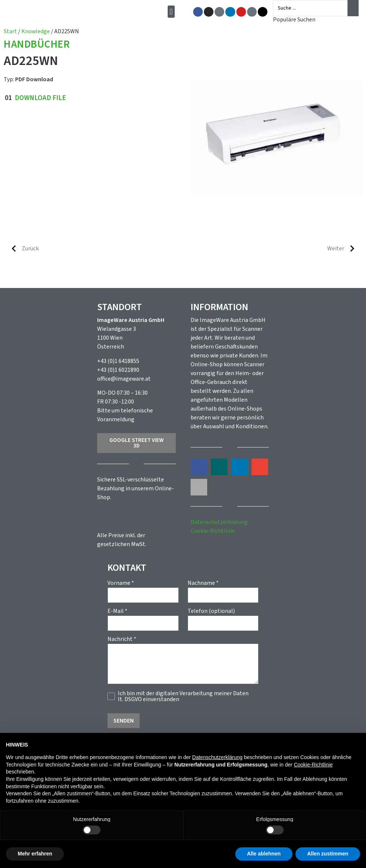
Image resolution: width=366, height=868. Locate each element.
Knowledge (36, 31)
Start (10, 31)
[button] (173, 12)
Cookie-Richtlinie (213, 531)
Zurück (22, 248)
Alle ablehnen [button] (264, 854)
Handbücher (37, 45)
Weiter (344, 248)
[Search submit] (353, 8)
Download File (40, 98)
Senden (124, 721)
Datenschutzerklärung (219, 522)
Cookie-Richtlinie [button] (313, 765)
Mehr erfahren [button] (35, 854)
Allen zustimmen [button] (328, 854)
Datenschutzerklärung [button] (217, 757)
